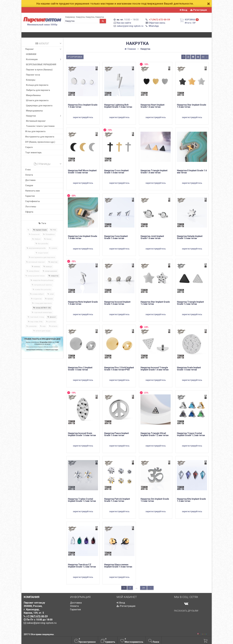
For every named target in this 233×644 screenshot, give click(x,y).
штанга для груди (43, 331)
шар (44, 326)
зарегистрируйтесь (83, 117)
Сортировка (75, 57)
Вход (183, 10)
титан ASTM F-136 (43, 308)
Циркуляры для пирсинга (39, 106)
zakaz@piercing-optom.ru (130, 26)
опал (52, 294)
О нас (28, 170)
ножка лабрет (38, 294)
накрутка (55, 276)
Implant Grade (41, 230)
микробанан (34, 271)
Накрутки (44, 116)
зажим (54, 248)
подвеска (37, 299)
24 (143, 588)
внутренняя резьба (37, 248)
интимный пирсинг (37, 262)
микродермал (51, 271)
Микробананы (33, 95)
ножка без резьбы (43, 290)
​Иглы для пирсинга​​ (35, 131)
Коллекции (44, 59)
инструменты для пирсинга (43, 257)
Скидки (29, 185)
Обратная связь (157, 23)
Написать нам (32, 191)
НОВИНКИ (31, 54)
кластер (54, 262)
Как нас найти (124, 23)
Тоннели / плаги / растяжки (40, 126)
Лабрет (38, 239)
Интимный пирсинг (36, 121)
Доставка (30, 180)
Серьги (29, 147)
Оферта (29, 212)
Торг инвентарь (33, 153)
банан (49, 239)
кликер (37, 267)
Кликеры (31, 80)
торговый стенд (37, 317)
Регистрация (199, 10)
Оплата (29, 175)
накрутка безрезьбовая (43, 280)
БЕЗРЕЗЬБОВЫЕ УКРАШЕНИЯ (41, 64)
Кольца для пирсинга (37, 85)
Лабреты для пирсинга (38, 90)
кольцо (49, 267)
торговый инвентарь (43, 312)
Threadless (50, 234)
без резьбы (43, 244)
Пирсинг (44, 49)
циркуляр (33, 326)
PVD (54, 230)
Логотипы (31, 207)
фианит (53, 317)
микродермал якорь (36, 276)
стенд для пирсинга (43, 303)
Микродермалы (34, 111)
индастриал (43, 253)
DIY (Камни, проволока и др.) (40, 142)
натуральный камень (43, 285)
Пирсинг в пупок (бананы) (39, 70)
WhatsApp (154, 26)
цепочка (52, 322)
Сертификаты (33, 201)
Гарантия (30, 196)
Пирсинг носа (33, 75)
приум (50, 299)
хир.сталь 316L (36, 322)
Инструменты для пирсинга (40, 137)
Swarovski (35, 234)
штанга (54, 326)
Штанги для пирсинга (37, 100)
